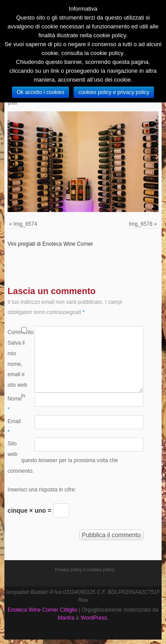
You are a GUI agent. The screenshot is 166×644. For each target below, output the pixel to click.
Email (14, 427)
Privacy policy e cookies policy (85, 570)
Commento (14, 332)
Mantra (66, 618)
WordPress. (94, 618)
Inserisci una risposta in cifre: (42, 490)
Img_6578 (141, 224)
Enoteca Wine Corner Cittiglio (42, 610)
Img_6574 (25, 224)
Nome (14, 404)
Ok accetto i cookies (41, 92)
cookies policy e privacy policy (114, 92)
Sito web (12, 449)
